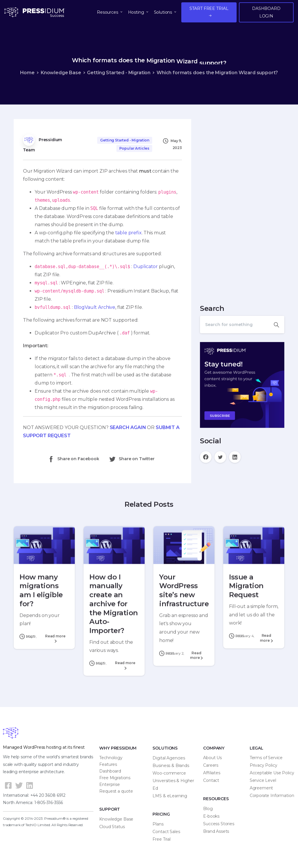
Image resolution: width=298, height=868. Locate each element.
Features (108, 764)
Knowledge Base (61, 73)
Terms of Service (266, 758)
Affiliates (212, 773)
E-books (211, 816)
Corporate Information (272, 796)
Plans (158, 824)
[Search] (234, 325)
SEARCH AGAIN (128, 427)
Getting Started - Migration (119, 73)
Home (27, 73)
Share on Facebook (73, 459)
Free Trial (161, 839)
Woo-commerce (169, 773)
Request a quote (116, 791)
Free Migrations (115, 778)
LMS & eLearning (170, 796)
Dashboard (110, 771)
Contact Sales (166, 832)
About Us (212, 758)
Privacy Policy (264, 765)
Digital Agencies (169, 758)
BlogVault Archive (95, 307)
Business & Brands (171, 766)
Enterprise (109, 784)
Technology (111, 758)
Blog (208, 809)
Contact (211, 780)
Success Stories (219, 824)
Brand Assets (216, 831)
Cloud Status (112, 827)
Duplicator (146, 266)
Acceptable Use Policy (272, 773)
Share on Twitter (132, 459)
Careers (211, 765)
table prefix (128, 233)
